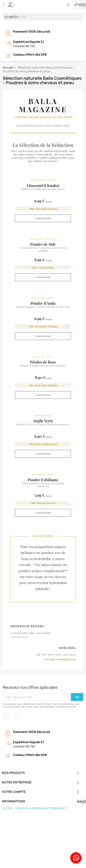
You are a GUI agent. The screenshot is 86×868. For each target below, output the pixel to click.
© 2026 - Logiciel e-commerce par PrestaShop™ (35, 808)
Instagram (16, 716)
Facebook (6, 716)
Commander (43, 218)
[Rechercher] (43, 17)
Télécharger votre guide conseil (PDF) (43, 125)
